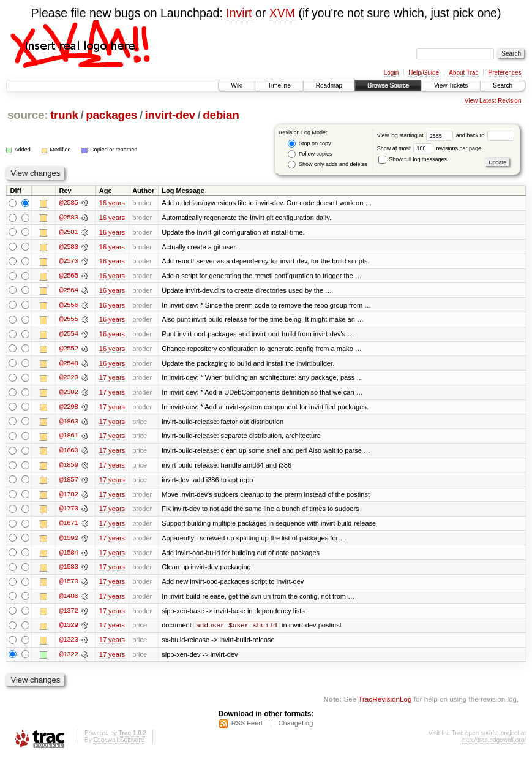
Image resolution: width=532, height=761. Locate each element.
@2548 (69, 365)
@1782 (69, 497)
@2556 (69, 306)
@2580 (69, 247)
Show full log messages (413, 159)
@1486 (69, 600)
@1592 (69, 541)
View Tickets (451, 85)
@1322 (69, 659)
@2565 (69, 276)
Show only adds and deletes (328, 165)
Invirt (239, 13)
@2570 (69, 262)
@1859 (69, 468)
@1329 (69, 629)
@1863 (69, 423)
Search (503, 85)
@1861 (69, 438)
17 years (112, 379)
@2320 (69, 379)
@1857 (69, 482)
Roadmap (329, 85)
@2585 (69, 203)
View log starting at (417, 135)
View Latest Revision (493, 101)
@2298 (69, 409)
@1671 (69, 526)
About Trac (463, 73)
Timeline (279, 85)
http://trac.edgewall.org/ (494, 745)
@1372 (69, 615)
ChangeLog (295, 728)
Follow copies (310, 154)
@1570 (69, 585)
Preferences (505, 73)
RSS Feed (247, 728)
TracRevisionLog (385, 703)
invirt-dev (170, 115)
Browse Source (388, 85)
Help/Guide (424, 73)
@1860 (69, 453)
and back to (485, 135)
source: (28, 115)
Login (391, 73)
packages (111, 115)
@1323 (69, 644)
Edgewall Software (118, 745)
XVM (282, 13)
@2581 (69, 232)
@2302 (69, 394)
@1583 (69, 570)
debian (221, 115)
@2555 (69, 320)
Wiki (237, 85)
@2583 (69, 218)
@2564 (69, 291)
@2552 (69, 350)
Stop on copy (309, 144)
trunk (64, 115)
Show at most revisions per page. (430, 148)
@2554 (69, 335)
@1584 (69, 556)
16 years (112, 203)
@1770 (69, 512)
